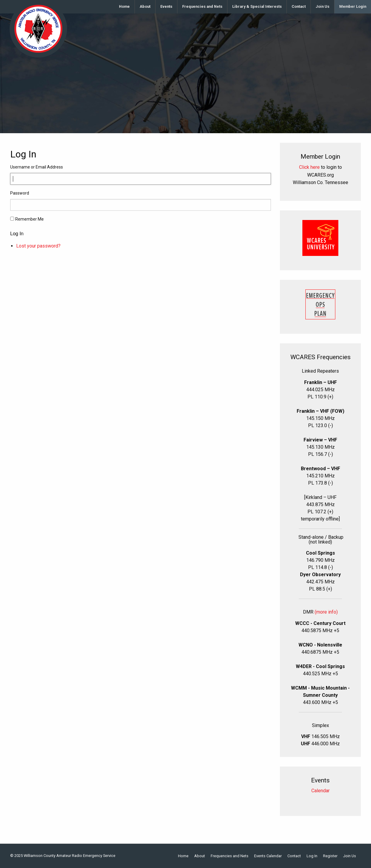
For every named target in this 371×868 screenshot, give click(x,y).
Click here (309, 167)
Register (330, 856)
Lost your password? (38, 246)
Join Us (322, 6)
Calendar (321, 791)
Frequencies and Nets (202, 6)
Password (20, 193)
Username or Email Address (37, 167)
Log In (17, 234)
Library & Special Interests (257, 6)
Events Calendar (268, 856)
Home (124, 6)
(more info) (326, 612)
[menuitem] (125, 7)
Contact (299, 6)
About (145, 6)
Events (166, 6)
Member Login (353, 6)
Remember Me (30, 219)
